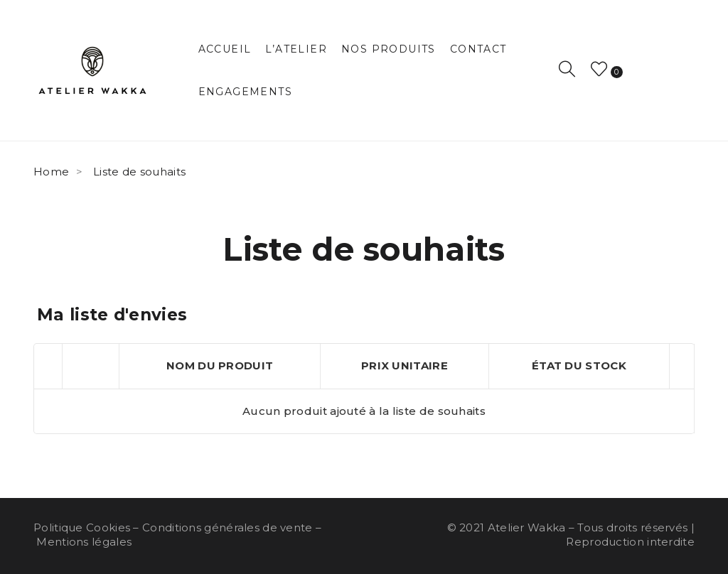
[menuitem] (225, 49)
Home (51, 172)
